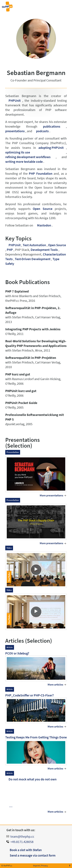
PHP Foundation (41, 173)
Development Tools (44, 250)
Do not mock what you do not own (33, 779)
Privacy (44, 866)
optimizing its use (18, 152)
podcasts (42, 131)
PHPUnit (15, 100)
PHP (10, 250)
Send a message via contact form (33, 855)
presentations (15, 131)
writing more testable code (24, 162)
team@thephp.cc (22, 836)
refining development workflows (28, 157)
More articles (55, 685)
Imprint (36, 866)
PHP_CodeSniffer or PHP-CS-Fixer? (29, 695)
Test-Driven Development (33, 259)
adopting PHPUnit (51, 148)
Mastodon (44, 225)
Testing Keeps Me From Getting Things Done (36, 737)
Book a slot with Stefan (26, 850)
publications (52, 126)
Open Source (43, 209)
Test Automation (34, 245)
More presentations (51, 495)
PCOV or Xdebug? (17, 653)
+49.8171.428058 (22, 842)
